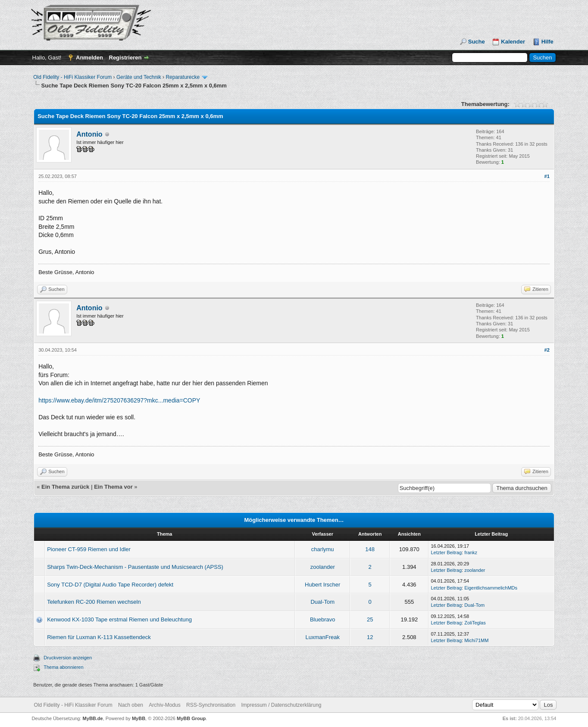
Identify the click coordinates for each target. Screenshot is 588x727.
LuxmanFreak (322, 637)
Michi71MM (476, 640)
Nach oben (131, 705)
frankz (471, 552)
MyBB (139, 718)
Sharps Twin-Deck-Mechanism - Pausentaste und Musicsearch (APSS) (135, 567)
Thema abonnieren (63, 667)
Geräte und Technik (139, 77)
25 (370, 619)
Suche (477, 42)
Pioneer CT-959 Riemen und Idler (89, 549)
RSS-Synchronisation (211, 705)
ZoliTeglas (475, 623)
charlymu (323, 549)
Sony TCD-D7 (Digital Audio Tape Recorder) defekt (110, 585)
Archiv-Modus (164, 705)
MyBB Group (191, 718)
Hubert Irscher (322, 585)
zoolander (323, 567)
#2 (547, 350)
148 (370, 549)
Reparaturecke (183, 77)
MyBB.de (93, 718)
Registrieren (125, 58)
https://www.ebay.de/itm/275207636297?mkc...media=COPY (119, 400)
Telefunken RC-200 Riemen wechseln (94, 602)
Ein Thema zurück (65, 487)
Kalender (513, 42)
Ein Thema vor (113, 487)
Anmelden (89, 58)
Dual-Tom (322, 602)
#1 (547, 176)
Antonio (89, 134)
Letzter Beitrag (446, 552)
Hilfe (547, 42)
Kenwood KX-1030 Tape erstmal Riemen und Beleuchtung (119, 619)
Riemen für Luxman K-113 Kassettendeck (99, 637)
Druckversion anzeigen (68, 658)
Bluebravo (323, 619)
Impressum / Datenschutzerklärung (281, 705)
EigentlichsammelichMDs (491, 588)
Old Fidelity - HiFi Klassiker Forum (72, 77)
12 (370, 637)
